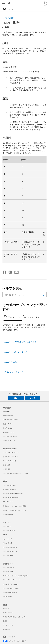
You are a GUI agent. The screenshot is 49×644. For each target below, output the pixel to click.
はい (16, 398)
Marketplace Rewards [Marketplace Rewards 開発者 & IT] (10, 592)
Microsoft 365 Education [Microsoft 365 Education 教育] (11, 498)
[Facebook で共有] (4, 272)
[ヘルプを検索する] (9, 3)
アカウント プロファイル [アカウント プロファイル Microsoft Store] (11, 452)
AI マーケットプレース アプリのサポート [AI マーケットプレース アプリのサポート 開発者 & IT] (16, 576)
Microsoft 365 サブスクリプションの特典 (19, 342)
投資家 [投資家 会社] (5, 621)
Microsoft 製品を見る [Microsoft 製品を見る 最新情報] (10, 436)
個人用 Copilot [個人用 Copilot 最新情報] (8, 428)
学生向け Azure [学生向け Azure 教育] (8, 514)
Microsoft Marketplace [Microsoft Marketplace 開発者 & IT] (10, 584)
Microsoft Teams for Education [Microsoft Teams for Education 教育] (13, 494)
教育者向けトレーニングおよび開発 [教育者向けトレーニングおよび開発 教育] (15, 506)
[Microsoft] (24, 2)
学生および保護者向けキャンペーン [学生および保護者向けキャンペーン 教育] (15, 510)
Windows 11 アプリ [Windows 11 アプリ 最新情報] (9, 440)
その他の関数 (8, 18)
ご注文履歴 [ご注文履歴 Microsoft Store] (7, 469)
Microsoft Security (10, 362)
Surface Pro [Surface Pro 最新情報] (7, 411)
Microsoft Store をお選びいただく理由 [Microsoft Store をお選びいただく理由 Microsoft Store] (15, 473)
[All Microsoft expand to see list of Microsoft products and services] (3, 4)
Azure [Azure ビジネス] (5, 535)
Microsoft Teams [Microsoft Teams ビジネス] (8, 555)
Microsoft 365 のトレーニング (15, 352)
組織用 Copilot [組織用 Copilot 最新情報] (8, 424)
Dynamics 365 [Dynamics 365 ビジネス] (8, 539)
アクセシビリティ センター (14, 372)
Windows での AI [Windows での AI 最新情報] (8, 432)
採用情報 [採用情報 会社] (6, 608)
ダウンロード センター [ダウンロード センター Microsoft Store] (11, 457)
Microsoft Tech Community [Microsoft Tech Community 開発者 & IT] (12, 580)
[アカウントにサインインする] (45, 4)
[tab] (13, 318)
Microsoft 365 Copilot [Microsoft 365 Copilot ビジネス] (10, 551)
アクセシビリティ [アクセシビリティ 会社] (9, 625)
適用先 (7, 27)
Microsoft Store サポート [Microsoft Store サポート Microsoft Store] (11, 461)
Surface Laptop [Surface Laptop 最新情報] (8, 416)
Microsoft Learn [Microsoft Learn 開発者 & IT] (8, 572)
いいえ (32, 398)
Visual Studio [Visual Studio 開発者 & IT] (7, 596)
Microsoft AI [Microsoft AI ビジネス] (7, 526)
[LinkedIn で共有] (9, 272)
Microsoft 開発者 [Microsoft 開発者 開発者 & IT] (8, 567)
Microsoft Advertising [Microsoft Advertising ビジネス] (10, 547)
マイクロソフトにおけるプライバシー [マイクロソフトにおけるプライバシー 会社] (15, 617)
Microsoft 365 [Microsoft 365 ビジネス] (8, 543)
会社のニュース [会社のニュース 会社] (8, 613)
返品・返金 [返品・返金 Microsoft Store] (7, 465)
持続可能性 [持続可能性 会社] (7, 629)
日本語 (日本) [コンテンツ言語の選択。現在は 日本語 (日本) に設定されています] (11, 637)
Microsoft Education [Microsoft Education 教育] (9, 485)
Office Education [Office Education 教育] (8, 502)
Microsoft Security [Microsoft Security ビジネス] (9, 530)
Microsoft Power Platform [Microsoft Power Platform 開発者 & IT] (11, 588)
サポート (6, 9)
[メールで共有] (15, 272)
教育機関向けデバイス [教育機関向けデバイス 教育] (10, 489)
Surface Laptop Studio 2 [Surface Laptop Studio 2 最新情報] (11, 420)
